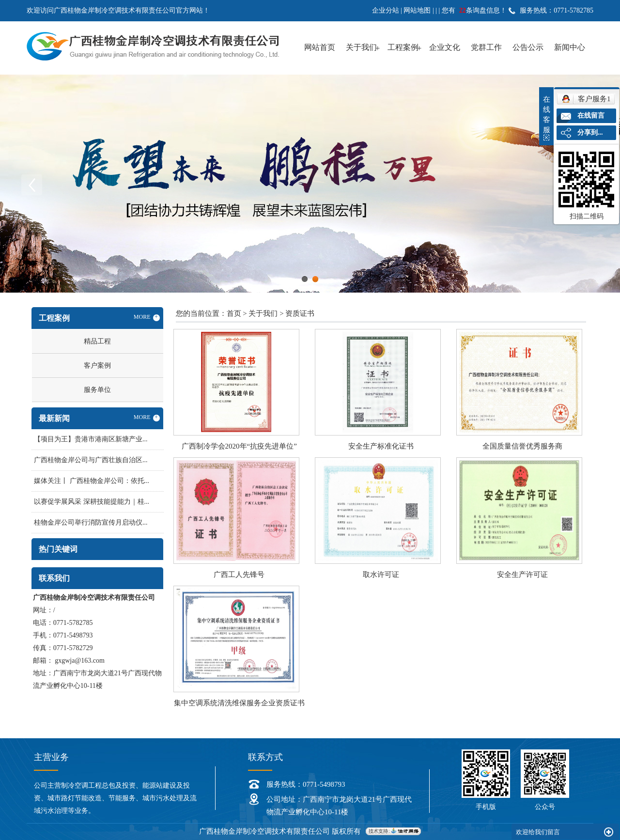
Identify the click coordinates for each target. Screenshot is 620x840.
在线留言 (591, 116)
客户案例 (97, 366)
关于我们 (361, 47)
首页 (234, 313)
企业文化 (445, 47)
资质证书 (300, 313)
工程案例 (403, 47)
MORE (147, 317)
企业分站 (386, 10)
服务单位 (97, 390)
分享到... (590, 132)
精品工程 (97, 341)
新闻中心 (570, 47)
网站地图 (417, 10)
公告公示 (528, 47)
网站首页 (320, 47)
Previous (31, 185)
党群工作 (486, 47)
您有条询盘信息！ (474, 10)
